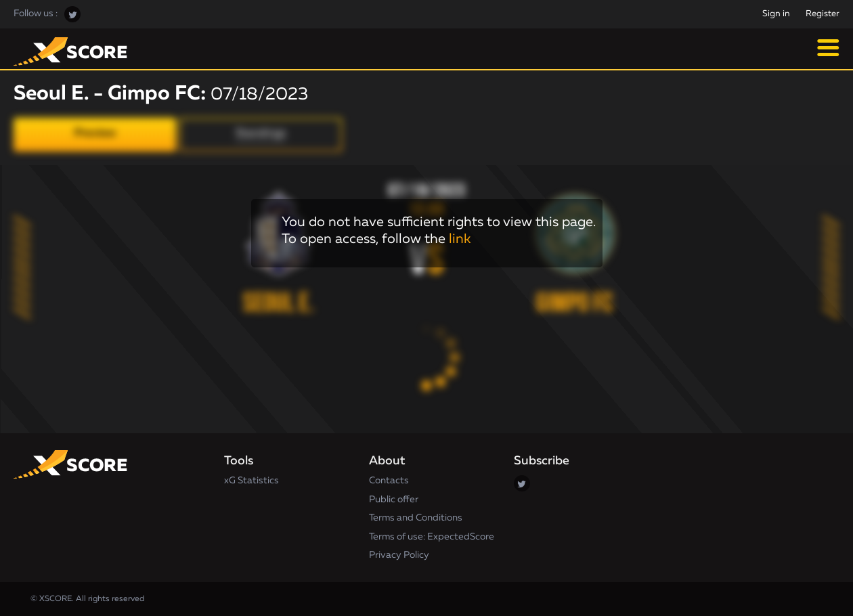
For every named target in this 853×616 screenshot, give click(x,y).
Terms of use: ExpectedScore (432, 537)
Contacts (389, 481)
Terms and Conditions (416, 518)
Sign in (776, 14)
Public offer (394, 500)
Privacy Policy (399, 555)
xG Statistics (251, 481)
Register (823, 14)
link (460, 239)
